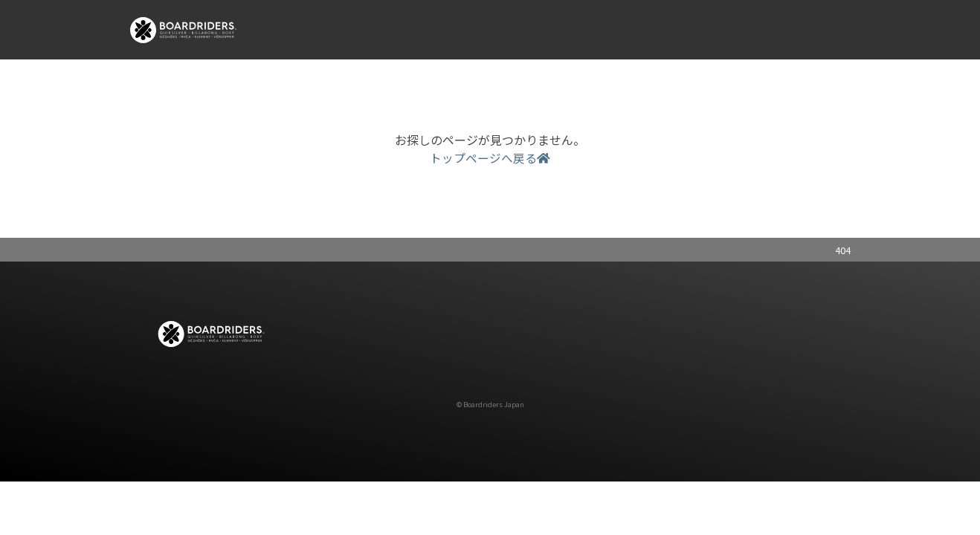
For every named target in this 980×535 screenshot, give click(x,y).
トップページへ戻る (490, 158)
